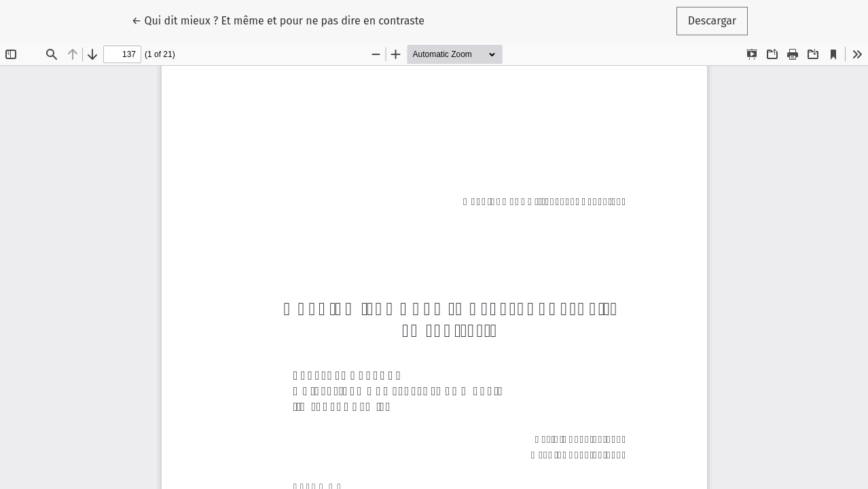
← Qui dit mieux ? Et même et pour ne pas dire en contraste (278, 20)
